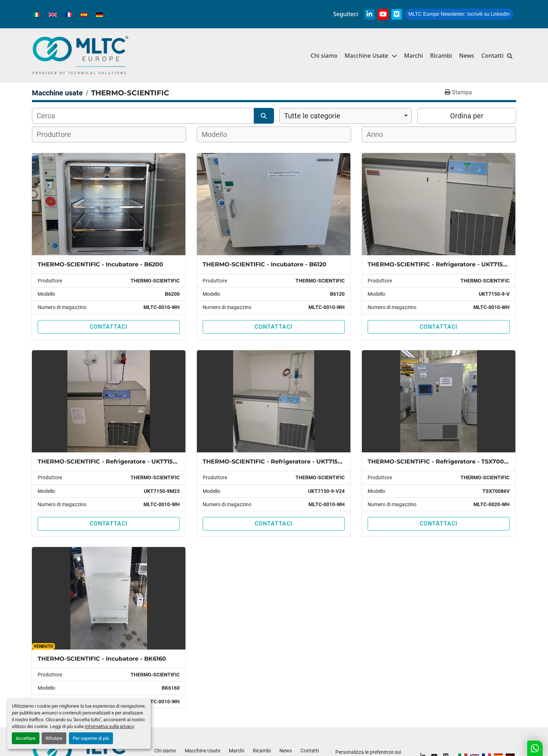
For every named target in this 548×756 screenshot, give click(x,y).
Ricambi (441, 56)
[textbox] (58, 134)
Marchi (414, 56)
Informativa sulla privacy (109, 726)
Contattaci (109, 327)
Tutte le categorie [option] (312, 116)
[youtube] (383, 14)
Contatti (492, 56)
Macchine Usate (366, 56)
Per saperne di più (91, 738)
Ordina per (467, 116)
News (467, 56)
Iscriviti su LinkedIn (459, 14)
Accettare (26, 738)
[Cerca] (143, 116)
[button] (371, 56)
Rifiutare (54, 738)
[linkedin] (369, 14)
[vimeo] (397, 14)
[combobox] (346, 116)
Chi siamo (324, 56)
